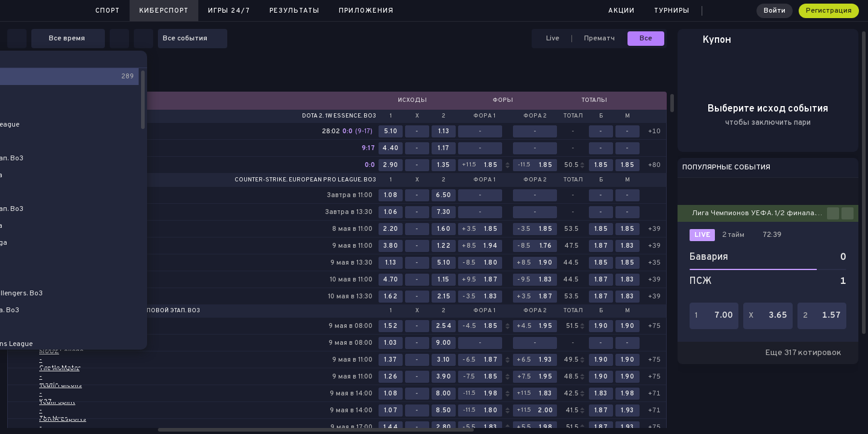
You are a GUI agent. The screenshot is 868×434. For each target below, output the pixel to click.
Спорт (108, 11)
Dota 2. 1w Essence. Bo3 (339, 116)
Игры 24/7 (229, 11)
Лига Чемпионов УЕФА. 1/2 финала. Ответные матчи (759, 213)
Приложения (366, 11)
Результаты (294, 11)
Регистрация (829, 11)
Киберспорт (164, 11)
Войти (775, 11)
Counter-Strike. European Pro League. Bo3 (305, 180)
